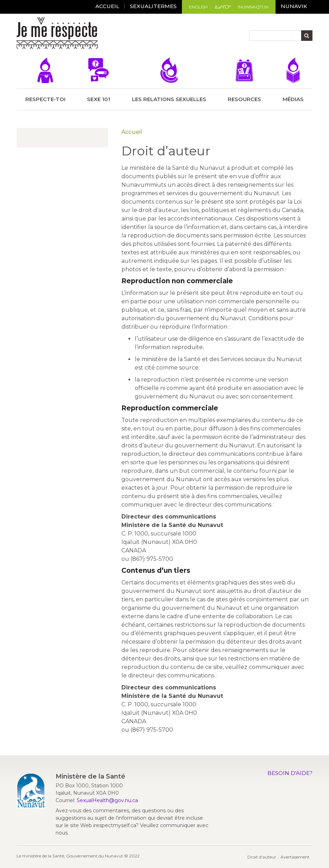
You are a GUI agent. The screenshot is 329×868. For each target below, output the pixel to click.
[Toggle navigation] (104, 34)
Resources (244, 80)
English (198, 7)
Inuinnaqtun (253, 7)
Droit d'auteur (262, 857)
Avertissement (295, 857)
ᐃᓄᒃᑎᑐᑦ (223, 7)
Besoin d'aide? (290, 773)
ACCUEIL (107, 6)
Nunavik (294, 6)
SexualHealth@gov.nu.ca (107, 800)
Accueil (132, 132)
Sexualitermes (153, 6)
